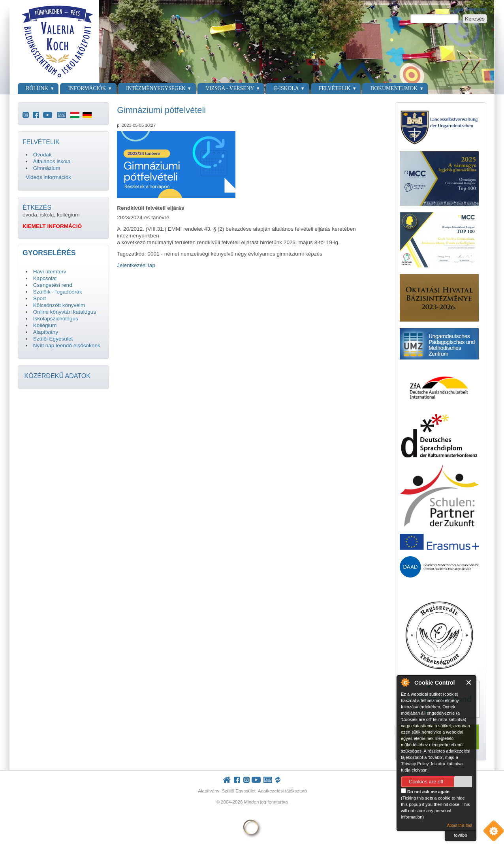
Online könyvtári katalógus (65, 312)
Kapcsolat (45, 278)
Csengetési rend (53, 285)
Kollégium (45, 325)
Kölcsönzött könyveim (59, 305)
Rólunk (37, 88)
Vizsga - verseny (230, 88)
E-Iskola (287, 88)
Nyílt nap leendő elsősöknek (67, 345)
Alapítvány (46, 332)
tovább (460, 835)
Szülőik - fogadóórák (58, 292)
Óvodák (42, 155)
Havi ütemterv (50, 272)
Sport (40, 298)
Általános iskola (52, 161)
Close (469, 682)
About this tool (460, 825)
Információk (87, 88)
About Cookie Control (405, 682)
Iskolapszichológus (56, 319)
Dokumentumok (394, 88)
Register (477, 9)
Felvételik (335, 88)
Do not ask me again (425, 791)
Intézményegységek (156, 88)
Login (456, 9)
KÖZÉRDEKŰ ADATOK (57, 376)
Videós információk (48, 177)
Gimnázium (47, 168)
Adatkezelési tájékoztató (283, 791)
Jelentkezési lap (136, 265)
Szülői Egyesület (53, 339)
